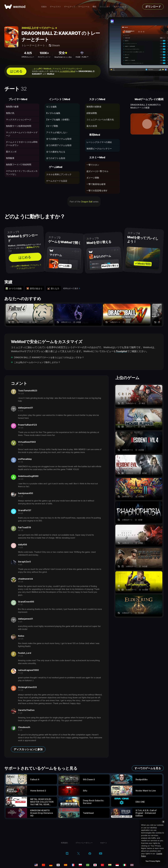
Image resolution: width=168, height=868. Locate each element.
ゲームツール (84, 7)
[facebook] (90, 854)
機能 (94, 7)
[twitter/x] (78, 854)
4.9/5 (28, 53)
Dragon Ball (87, 202)
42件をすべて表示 (71, 288)
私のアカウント (120, 7)
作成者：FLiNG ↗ (82, 57)
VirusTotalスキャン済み (63, 57)
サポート (104, 843)
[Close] (163, 822)
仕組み (44, 7)
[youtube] (101, 854)
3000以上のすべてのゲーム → (39, 28)
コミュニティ (105, 7)
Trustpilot (121, 351)
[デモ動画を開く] (147, 124)
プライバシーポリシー (84, 843)
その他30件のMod (67, 71)
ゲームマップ (70, 7)
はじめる (16, 71)
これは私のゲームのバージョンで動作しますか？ (37, 362)
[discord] (67, 854)
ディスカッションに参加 (28, 749)
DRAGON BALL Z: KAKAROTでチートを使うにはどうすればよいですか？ (49, 357)
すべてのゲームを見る (148, 768)
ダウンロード (153, 7)
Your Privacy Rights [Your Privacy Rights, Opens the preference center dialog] (153, 861)
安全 (63, 53)
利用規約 (64, 843)
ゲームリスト (55, 7)
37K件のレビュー (28, 57)
